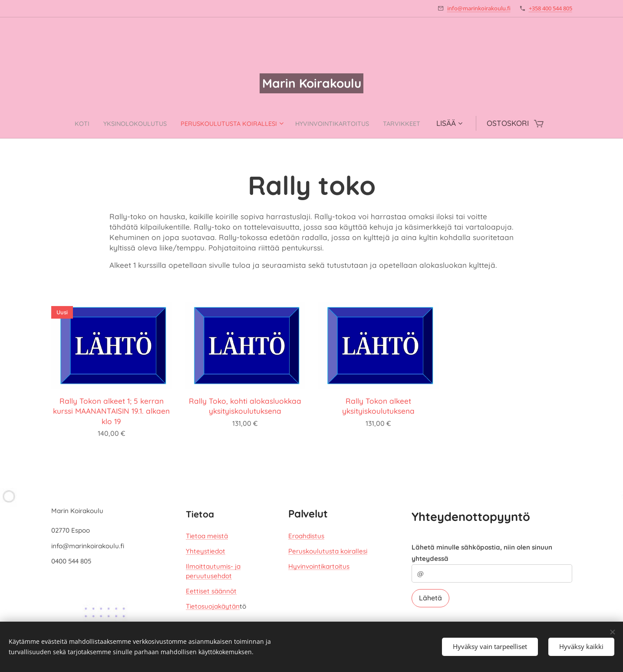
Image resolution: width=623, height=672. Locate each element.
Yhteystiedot (206, 551)
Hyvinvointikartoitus (319, 566)
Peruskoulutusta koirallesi (328, 551)
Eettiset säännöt (211, 591)
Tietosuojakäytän (213, 606)
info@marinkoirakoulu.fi (479, 8)
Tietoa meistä (207, 536)
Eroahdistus (306, 536)
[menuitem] (59, 123)
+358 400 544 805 (550, 8)
